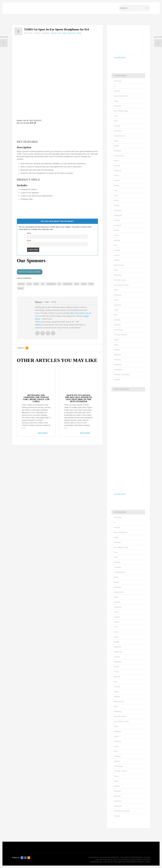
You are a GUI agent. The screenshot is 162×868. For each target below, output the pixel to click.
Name (29, 233)
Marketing (118, 275)
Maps (116, 270)
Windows (117, 360)
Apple (116, 101)
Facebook (118, 171)
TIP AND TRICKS (121, 335)
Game (116, 195)
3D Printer (118, 81)
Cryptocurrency (120, 136)
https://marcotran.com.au (81, 313)
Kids (116, 245)
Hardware (118, 210)
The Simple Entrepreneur (132, 857)
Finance (117, 181)
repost (116, 300)
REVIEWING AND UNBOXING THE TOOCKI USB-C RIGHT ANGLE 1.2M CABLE (36, 398)
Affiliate (38, 325)
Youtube (117, 380)
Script (116, 310)
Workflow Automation (122, 375)
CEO (116, 121)
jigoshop (117, 240)
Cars (116, 116)
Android (117, 91)
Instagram (118, 225)
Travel (116, 340)
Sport (77, 284)
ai (115, 86)
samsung (117, 305)
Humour (117, 220)
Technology (118, 330)
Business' (21, 284)
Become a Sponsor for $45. (30, 272)
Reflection (118, 295)
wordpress (118, 365)
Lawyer (117, 255)
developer (118, 151)
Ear (43, 284)
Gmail (116, 200)
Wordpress (118, 370)
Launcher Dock (120, 58)
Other (116, 290)
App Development (121, 96)
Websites (117, 355)
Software (117, 320)
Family (116, 176)
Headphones (68, 284)
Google (117, 205)
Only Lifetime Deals (121, 285)
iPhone (117, 230)
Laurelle (117, 250)
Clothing (117, 126)
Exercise (117, 166)
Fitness (117, 186)
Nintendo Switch (120, 280)
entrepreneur (71, 33)
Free (116, 190)
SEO (116, 315)
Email (29, 241)
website (79, 33)
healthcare (118, 215)
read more (43, 433)
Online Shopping (112, 857)
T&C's (148, 862)
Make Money (119, 265)
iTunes (116, 235)
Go (59, 284)
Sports (84, 284)
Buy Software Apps (121, 111)
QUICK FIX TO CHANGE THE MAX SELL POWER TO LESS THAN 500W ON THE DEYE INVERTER (79, 398)
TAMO (91, 284)
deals (60, 33)
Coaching (118, 131)
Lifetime (117, 260)
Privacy (141, 862)
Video (116, 345)
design (64, 33)
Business (54, 33)
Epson (116, 161)
